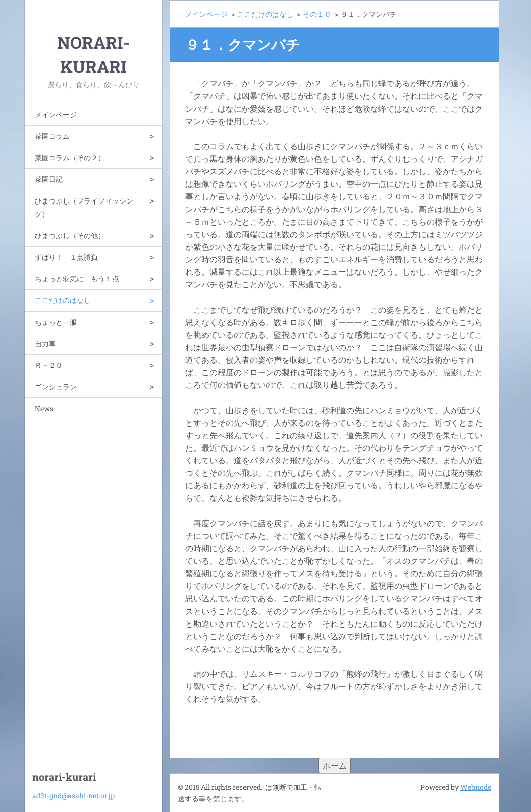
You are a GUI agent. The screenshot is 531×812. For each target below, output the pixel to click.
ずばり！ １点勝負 (66, 257)
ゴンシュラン (56, 387)
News (44, 408)
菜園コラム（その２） (70, 158)
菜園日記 (49, 179)
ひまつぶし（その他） (70, 235)
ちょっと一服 (56, 322)
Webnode (476, 787)
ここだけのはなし (63, 300)
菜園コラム (52, 136)
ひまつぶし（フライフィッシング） (84, 207)
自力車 (45, 343)
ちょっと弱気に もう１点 (77, 279)
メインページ (56, 114)
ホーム (335, 766)
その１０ (317, 14)
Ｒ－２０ (49, 365)
